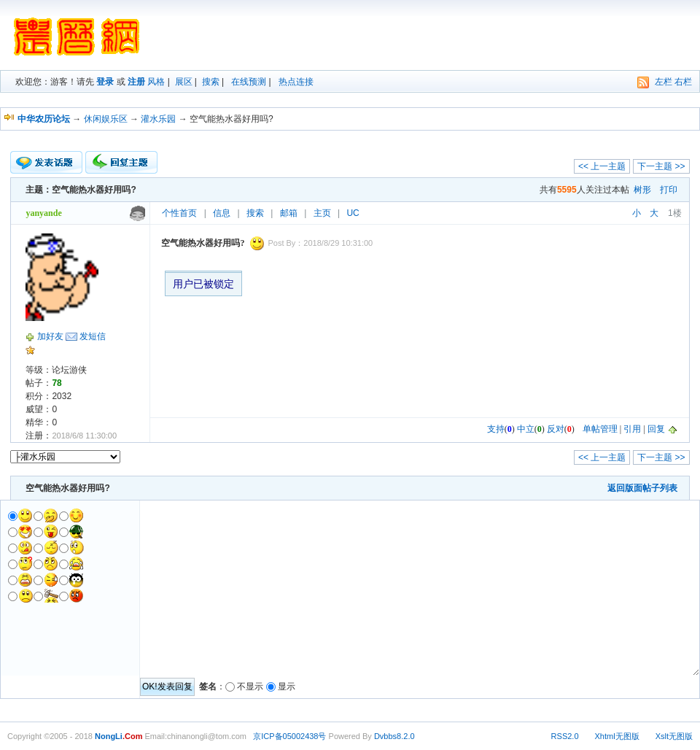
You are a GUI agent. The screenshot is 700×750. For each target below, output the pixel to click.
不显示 (250, 687)
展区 (184, 82)
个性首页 (179, 213)
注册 (136, 82)
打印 (669, 190)
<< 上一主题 (602, 166)
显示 (287, 687)
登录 (105, 82)
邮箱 (289, 213)
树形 (642, 190)
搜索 (211, 82)
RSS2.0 (565, 736)
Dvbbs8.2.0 (394, 736)
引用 (632, 429)
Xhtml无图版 (617, 736)
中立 (526, 429)
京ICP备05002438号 (289, 736)
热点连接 (296, 82)
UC (353, 213)
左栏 (664, 82)
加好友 (50, 336)
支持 (496, 429)
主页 (322, 213)
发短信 (93, 336)
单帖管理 (600, 429)
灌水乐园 (158, 119)
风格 (156, 82)
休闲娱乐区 (106, 119)
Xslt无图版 (674, 736)
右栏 (683, 82)
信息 (222, 213)
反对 (556, 429)
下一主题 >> (661, 166)
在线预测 (249, 82)
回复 (656, 429)
